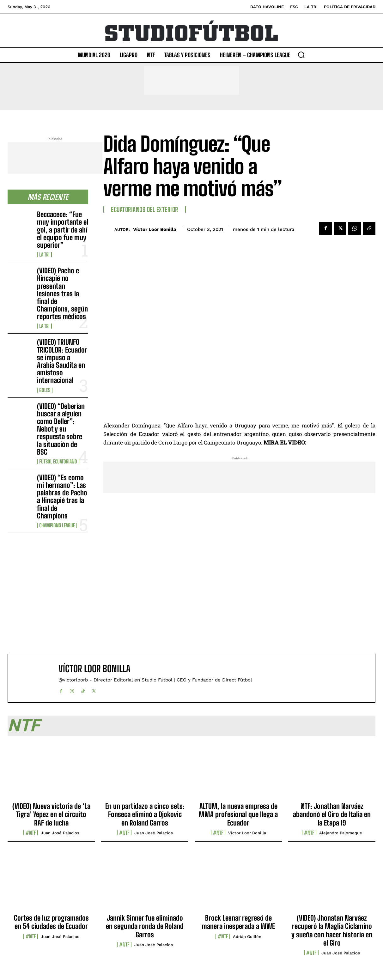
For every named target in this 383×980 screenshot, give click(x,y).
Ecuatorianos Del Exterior (145, 209)
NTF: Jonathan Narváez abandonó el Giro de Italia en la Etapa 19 (332, 814)
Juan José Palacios (60, 833)
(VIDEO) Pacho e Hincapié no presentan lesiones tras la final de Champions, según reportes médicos (62, 293)
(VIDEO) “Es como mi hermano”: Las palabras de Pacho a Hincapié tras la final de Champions (62, 497)
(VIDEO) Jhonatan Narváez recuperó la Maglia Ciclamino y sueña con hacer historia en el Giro (332, 930)
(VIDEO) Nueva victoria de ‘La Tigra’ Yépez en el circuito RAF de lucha (51, 814)
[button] (301, 55)
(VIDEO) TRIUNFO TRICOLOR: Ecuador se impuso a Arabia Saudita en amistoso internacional (62, 361)
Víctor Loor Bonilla (155, 229)
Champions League (57, 525)
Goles (45, 390)
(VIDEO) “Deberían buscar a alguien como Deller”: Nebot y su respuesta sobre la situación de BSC (61, 429)
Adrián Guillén (247, 937)
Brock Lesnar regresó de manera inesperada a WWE (238, 922)
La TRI (44, 255)
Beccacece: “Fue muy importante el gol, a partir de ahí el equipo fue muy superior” (63, 230)
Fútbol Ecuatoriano (58, 462)
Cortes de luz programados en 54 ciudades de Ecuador (51, 922)
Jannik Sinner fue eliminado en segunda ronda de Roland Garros (145, 926)
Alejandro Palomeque (341, 833)
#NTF (31, 833)
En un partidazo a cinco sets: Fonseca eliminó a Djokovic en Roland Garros (145, 814)
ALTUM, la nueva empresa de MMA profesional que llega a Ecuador (238, 814)
